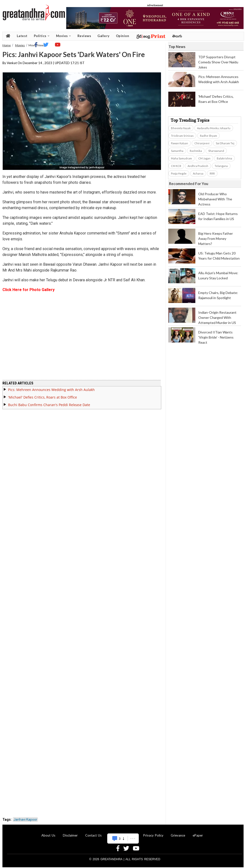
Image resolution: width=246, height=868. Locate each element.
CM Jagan (204, 158)
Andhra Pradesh (198, 166)
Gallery (104, 36)
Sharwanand (216, 151)
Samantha (177, 151)
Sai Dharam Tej (225, 143)
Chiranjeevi (202, 143)
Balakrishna (224, 158)
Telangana (221, 166)
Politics (42, 36)
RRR (212, 173)
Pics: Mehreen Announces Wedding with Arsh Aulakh (51, 387)
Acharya (198, 173)
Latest (22, 36)
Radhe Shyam (208, 136)
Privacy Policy (153, 832)
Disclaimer (70, 832)
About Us (48, 832)
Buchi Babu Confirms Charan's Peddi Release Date (49, 402)
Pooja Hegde (179, 173)
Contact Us (93, 832)
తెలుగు (177, 36)
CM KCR (176, 166)
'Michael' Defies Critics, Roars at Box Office (43, 394)
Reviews (84, 36)
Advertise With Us (122, 832)
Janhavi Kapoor (25, 817)
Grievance (178, 832)
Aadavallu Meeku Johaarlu (214, 128)
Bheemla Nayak (181, 128)
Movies (64, 36)
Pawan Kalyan (180, 143)
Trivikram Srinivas (182, 136)
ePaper (198, 832)
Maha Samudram (181, 158)
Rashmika (196, 151)
